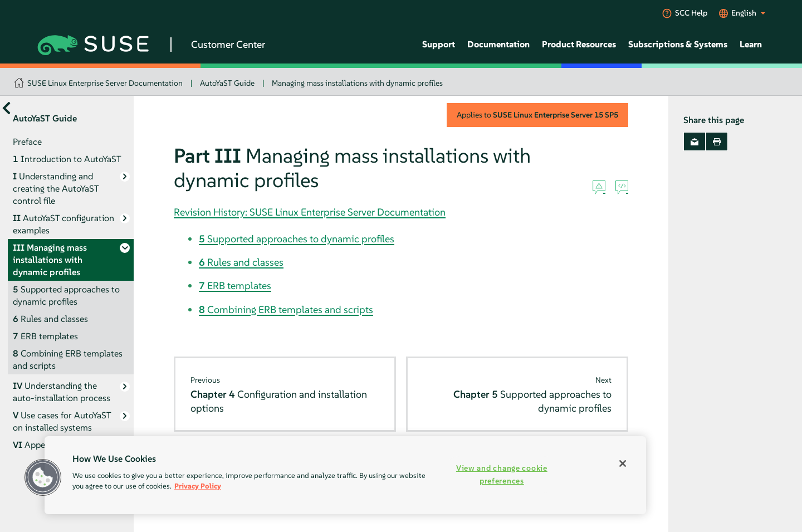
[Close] (623, 463)
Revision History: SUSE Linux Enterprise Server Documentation (310, 212)
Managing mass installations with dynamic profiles (357, 83)
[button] (43, 477)
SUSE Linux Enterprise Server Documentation (105, 83)
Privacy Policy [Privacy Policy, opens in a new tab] (198, 486)
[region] (345, 475)
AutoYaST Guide (227, 83)
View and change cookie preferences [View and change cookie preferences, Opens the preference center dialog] (502, 474)
